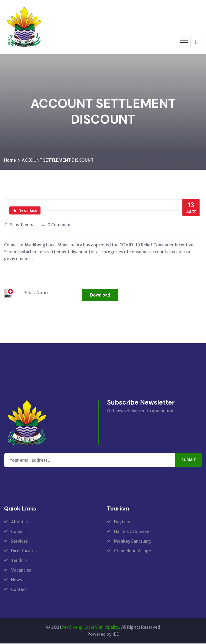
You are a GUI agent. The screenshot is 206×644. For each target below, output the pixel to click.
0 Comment (59, 225)
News (16, 580)
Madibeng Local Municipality (91, 628)
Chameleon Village (133, 551)
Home (10, 161)
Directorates (24, 551)
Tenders (19, 561)
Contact (19, 590)
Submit (189, 461)
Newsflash (25, 211)
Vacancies (21, 571)
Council (18, 532)
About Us (20, 522)
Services (19, 542)
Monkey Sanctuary (133, 542)
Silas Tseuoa (22, 225)
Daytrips (123, 522)
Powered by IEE (103, 635)
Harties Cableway (132, 532)
